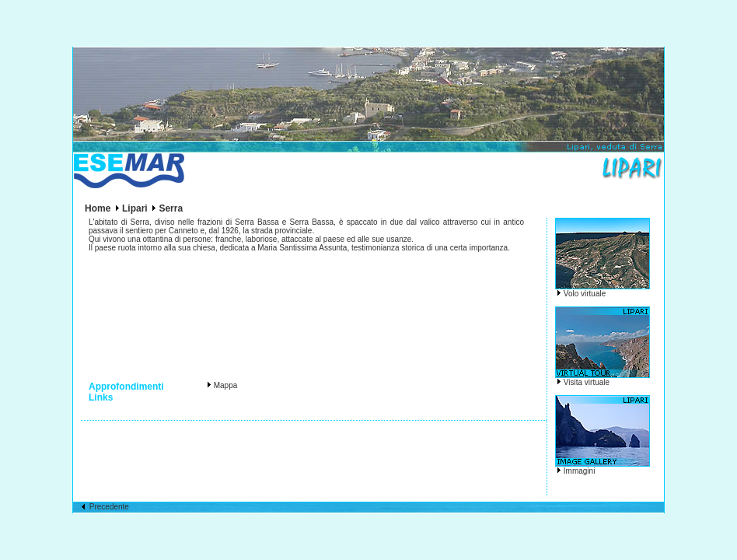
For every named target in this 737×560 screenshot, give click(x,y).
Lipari (135, 208)
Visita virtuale (587, 382)
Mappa (226, 385)
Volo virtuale (585, 294)
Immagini (580, 471)
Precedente (105, 507)
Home (98, 208)
